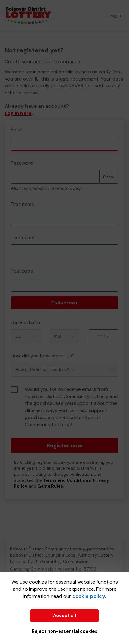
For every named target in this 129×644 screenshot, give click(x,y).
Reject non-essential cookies (65, 631)
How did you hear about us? (43, 356)
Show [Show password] (109, 177)
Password (22, 163)
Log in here (18, 113)
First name (23, 204)
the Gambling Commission (61, 561)
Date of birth (25, 322)
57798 (90, 569)
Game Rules (50, 486)
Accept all (64, 616)
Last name (23, 237)
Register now (64, 445)
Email (17, 130)
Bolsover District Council (35, 555)
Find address (64, 303)
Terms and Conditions (67, 480)
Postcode (22, 271)
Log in (116, 15)
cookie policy (89, 596)
